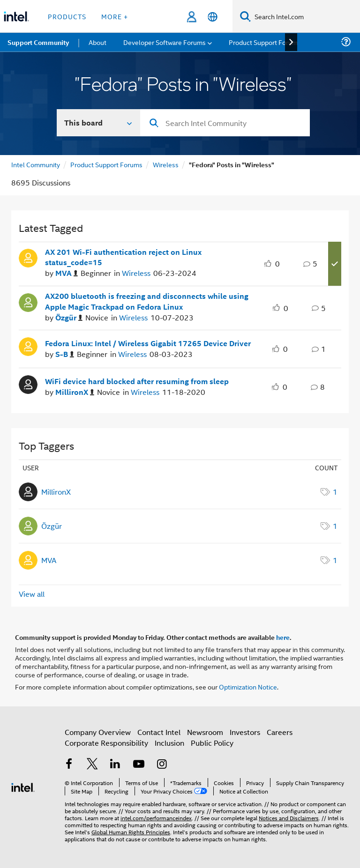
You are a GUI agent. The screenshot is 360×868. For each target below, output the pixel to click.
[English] (213, 17)
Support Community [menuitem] (38, 42)
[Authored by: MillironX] (75, 392)
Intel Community (36, 164)
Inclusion (169, 743)
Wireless (166, 164)
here (283, 637)
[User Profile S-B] (28, 346)
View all (32, 594)
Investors (245, 732)
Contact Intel (159, 732)
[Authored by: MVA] (67, 273)
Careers (280, 732)
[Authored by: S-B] (65, 354)
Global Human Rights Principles (131, 832)
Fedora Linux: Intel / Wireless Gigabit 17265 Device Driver (148, 343)
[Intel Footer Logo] (23, 786)
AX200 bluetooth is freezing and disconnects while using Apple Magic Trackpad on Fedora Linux (147, 301)
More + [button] (115, 16)
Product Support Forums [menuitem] (265, 42)
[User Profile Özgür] (28, 302)
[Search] (245, 16)
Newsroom (205, 732)
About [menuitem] (97, 42)
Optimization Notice (248, 686)
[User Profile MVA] (28, 257)
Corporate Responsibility (106, 743)
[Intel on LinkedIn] (115, 765)
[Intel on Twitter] (92, 765)
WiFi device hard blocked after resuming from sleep (137, 381)
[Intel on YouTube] (139, 765)
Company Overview (98, 732)
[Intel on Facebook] (69, 765)
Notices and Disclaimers (289, 818)
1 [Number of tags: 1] (335, 492)
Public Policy (212, 743)
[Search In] (99, 123)
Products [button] (67, 16)
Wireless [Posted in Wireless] (136, 273)
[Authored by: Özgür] (69, 318)
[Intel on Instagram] (162, 765)
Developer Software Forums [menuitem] (165, 42)
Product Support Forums (106, 164)
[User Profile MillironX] (28, 384)
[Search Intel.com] (305, 16)
